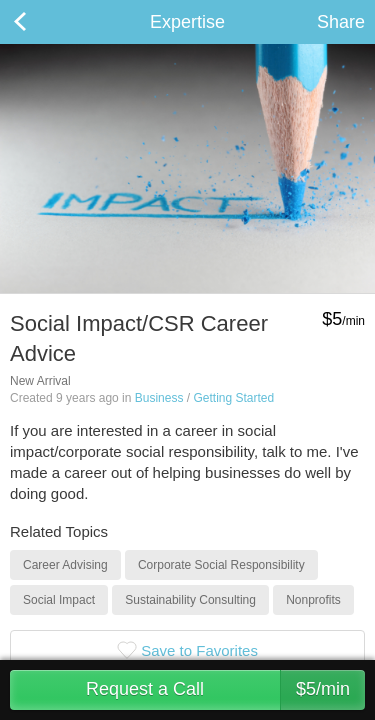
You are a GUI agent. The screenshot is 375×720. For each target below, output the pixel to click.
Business (159, 398)
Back (40, 22)
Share (341, 22)
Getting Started (233, 398)
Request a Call (225, 690)
